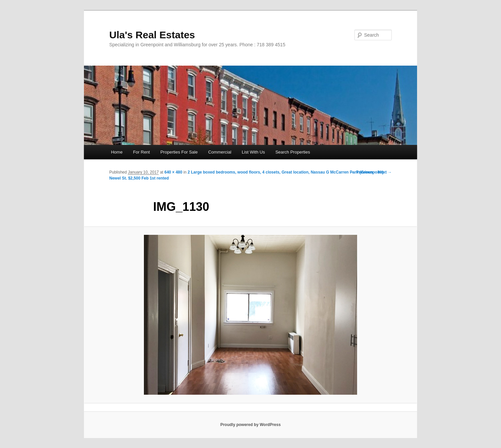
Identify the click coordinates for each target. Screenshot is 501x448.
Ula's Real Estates (152, 35)
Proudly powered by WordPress (250, 425)
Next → (385, 172)
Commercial (220, 152)
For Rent (141, 152)
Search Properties (293, 152)
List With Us (253, 152)
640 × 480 (173, 172)
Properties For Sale (179, 152)
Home (117, 152)
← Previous (362, 172)
